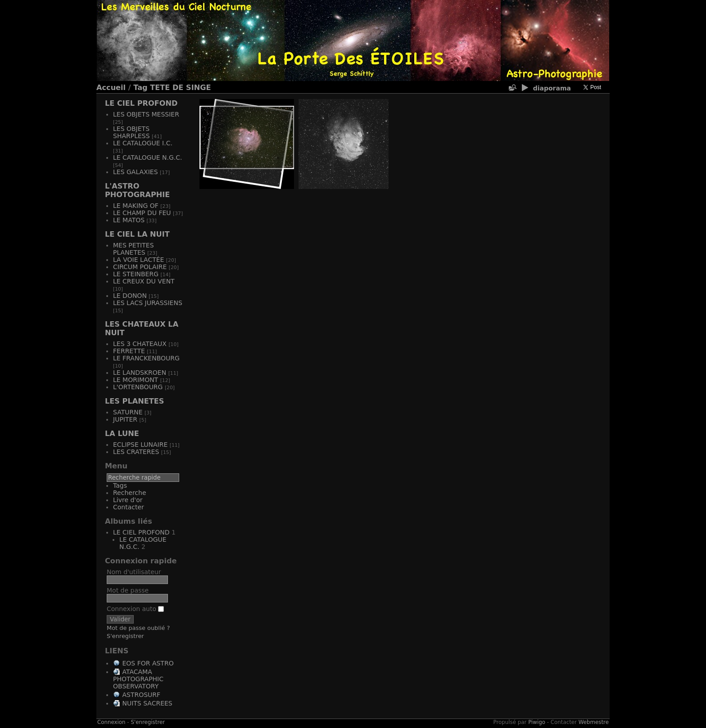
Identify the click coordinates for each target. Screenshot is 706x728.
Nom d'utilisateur (134, 572)
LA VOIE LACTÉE (138, 260)
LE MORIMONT (136, 380)
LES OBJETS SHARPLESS (131, 132)
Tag (140, 88)
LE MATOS (129, 220)
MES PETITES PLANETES (134, 249)
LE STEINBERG (136, 274)
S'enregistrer (125, 636)
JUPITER (125, 419)
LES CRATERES (136, 452)
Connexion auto (135, 609)
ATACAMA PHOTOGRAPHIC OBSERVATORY (138, 679)
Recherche (130, 493)
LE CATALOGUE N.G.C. (148, 157)
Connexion (111, 722)
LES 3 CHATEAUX (140, 344)
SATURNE (128, 412)
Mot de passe (128, 590)
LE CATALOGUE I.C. (143, 143)
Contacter (129, 507)
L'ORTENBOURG (138, 387)
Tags (120, 485)
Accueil (111, 88)
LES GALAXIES (136, 172)
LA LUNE (122, 434)
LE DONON (130, 296)
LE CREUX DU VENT (144, 281)
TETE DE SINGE (180, 88)
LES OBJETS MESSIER (146, 114)
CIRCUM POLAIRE (140, 267)
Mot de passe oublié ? (138, 628)
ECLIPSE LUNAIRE (140, 445)
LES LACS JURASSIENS (148, 303)
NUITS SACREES (147, 703)
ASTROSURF (141, 695)
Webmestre (594, 722)
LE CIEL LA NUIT (137, 234)
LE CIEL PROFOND (141, 103)
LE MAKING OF (136, 206)
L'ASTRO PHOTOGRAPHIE (137, 190)
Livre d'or (128, 500)
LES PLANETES (134, 401)
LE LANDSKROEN (140, 373)
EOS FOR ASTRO (148, 663)
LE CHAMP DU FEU (142, 213)
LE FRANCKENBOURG (146, 358)
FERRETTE (129, 351)
